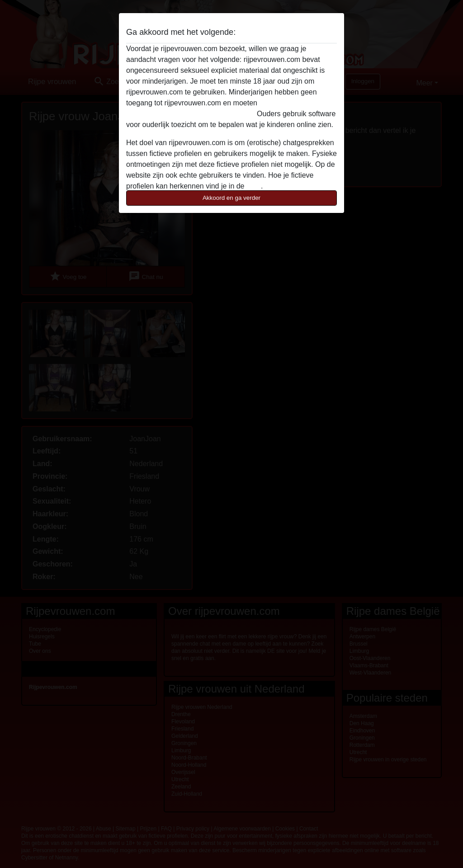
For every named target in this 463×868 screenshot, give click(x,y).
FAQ (254, 186)
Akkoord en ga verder (231, 198)
